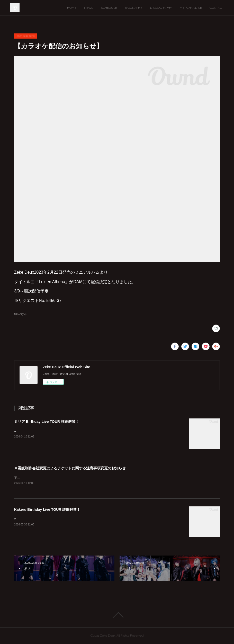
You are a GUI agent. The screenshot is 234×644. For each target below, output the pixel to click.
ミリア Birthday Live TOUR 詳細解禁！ (47, 422)
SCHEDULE (109, 8)
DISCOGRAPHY (161, 8)
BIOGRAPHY (134, 8)
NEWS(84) (20, 314)
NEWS (89, 8)
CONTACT (217, 8)
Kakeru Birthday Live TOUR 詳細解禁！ (47, 510)
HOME (72, 8)
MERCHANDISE (191, 8)
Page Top (117, 615)
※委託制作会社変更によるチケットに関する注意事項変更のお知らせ (70, 468)
